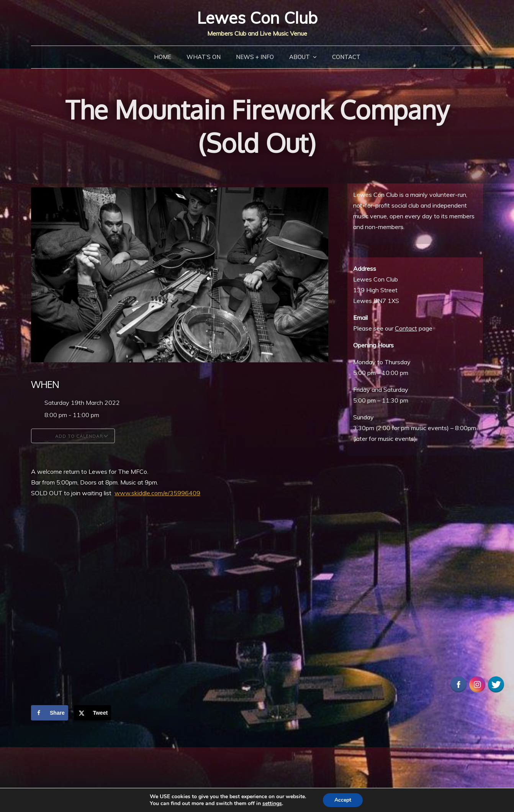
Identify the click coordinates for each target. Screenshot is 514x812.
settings (272, 804)
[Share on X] (92, 713)
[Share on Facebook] (50, 713)
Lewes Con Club (257, 18)
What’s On (204, 57)
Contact (346, 57)
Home (163, 57)
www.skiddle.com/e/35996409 (157, 493)
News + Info (255, 57)
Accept (343, 800)
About (300, 57)
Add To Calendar (73, 436)
